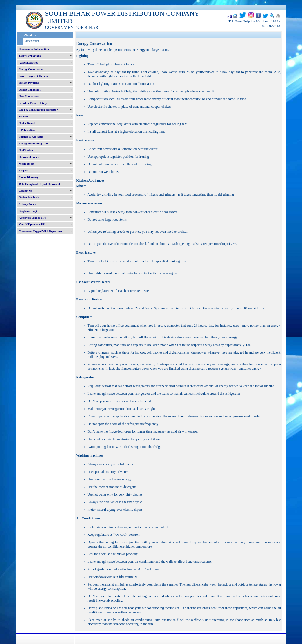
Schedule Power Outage (33, 103)
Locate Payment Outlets (33, 76)
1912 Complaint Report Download (39, 184)
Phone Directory (29, 177)
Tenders (24, 117)
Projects (24, 170)
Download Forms (29, 157)
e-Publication (27, 130)
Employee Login (29, 211)
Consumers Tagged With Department (41, 231)
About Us (30, 35)
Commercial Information (34, 49)
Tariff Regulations (30, 56)
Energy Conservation (32, 69)
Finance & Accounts (31, 137)
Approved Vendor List (32, 218)
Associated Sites (28, 63)
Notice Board (27, 123)
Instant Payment (29, 83)
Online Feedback (29, 197)
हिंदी (229, 17)
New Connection (29, 96)
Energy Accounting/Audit (34, 144)
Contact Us (26, 191)
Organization (32, 41)
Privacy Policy (27, 204)
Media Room (27, 164)
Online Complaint (30, 90)
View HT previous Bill (32, 224)
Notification (26, 150)
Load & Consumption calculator (38, 110)
